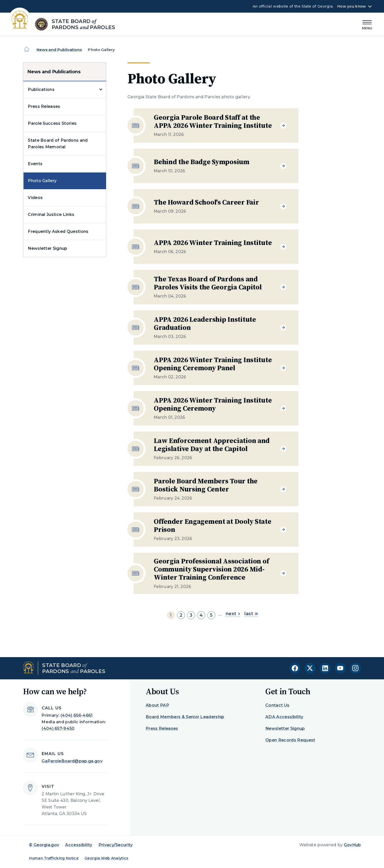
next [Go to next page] (233, 614)
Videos (35, 198)
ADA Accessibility (284, 717)
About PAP (157, 705)
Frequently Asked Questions (58, 231)
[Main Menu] (367, 24)
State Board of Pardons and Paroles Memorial (58, 144)
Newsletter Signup (47, 248)
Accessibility (79, 845)
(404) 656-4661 (76, 715)
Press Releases (44, 106)
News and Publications (59, 50)
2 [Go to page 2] (181, 615)
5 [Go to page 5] (211, 615)
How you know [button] (352, 6)
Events (35, 164)
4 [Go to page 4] (201, 615)
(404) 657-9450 (58, 728)
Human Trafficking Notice (54, 858)
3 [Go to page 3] (191, 615)
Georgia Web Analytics (107, 858)
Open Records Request (290, 740)
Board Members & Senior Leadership (185, 717)
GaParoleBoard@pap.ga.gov (72, 761)
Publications (41, 90)
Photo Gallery (42, 181)
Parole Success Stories (52, 123)
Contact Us (277, 705)
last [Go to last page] (251, 614)
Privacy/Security (116, 845)
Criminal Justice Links (51, 215)
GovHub (352, 845)
